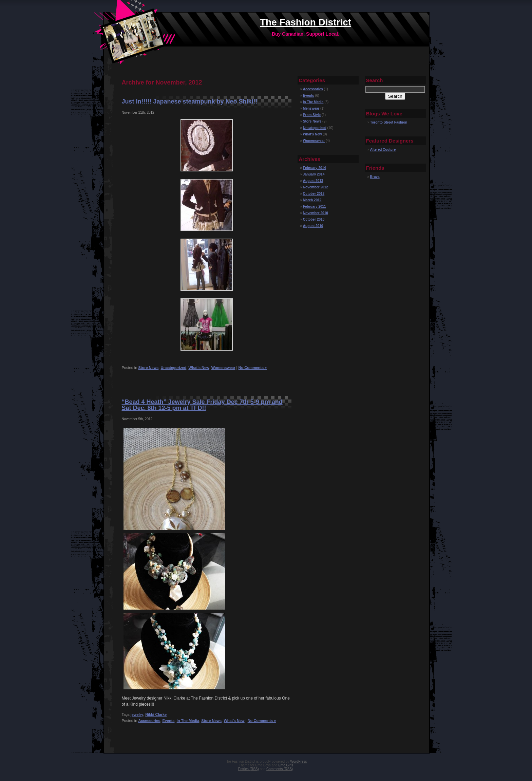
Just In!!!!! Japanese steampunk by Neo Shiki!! (190, 101)
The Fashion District (306, 22)
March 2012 (312, 200)
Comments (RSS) (280, 769)
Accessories (149, 721)
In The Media (188, 721)
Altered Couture (383, 150)
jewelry (137, 714)
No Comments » (253, 368)
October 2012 (314, 194)
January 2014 (314, 174)
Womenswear (223, 368)
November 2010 (316, 213)
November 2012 (316, 187)
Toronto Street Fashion (389, 122)
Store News (148, 368)
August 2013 (313, 181)
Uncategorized (173, 368)
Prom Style (312, 115)
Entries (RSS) (249, 769)
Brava (375, 177)
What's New (199, 368)
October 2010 (314, 219)
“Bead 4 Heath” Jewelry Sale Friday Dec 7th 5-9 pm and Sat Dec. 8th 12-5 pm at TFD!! (202, 405)
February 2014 (315, 168)
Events (168, 721)
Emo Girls (286, 765)
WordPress (298, 761)
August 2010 (313, 226)
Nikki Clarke (156, 714)
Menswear (311, 108)
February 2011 (315, 207)
